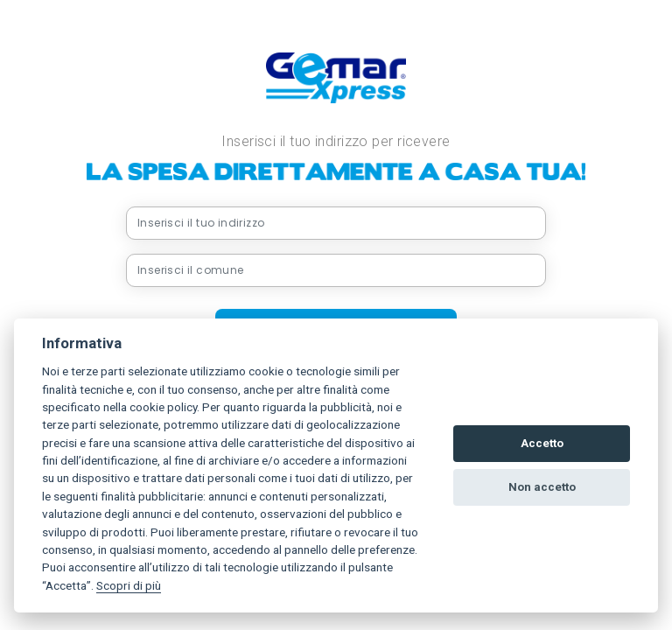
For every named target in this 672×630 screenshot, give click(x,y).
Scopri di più (129, 585)
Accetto (542, 443)
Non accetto (542, 487)
